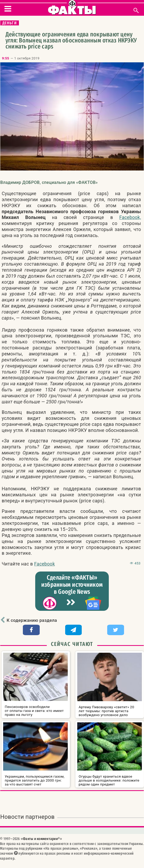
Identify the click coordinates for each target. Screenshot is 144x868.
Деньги (10, 23)
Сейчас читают (72, 644)
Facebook (45, 564)
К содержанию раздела (32, 620)
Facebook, (130, 217)
